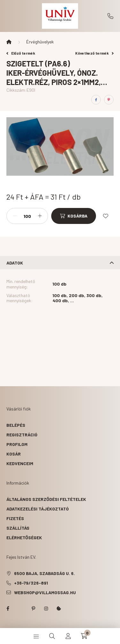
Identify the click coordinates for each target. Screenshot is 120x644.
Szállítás (18, 528)
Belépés (16, 425)
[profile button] (68, 636)
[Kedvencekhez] (106, 216)
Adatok (15, 263)
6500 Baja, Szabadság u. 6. (44, 573)
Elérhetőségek (24, 537)
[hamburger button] (36, 636)
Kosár (14, 454)
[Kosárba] (74, 216)
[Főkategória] (9, 42)
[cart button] (84, 636)
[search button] (52, 636)
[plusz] (40, 216)
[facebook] (96, 100)
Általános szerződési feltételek (46, 499)
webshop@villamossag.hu (45, 592)
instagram (46, 609)
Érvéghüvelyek (40, 42)
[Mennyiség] (27, 216)
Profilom (17, 444)
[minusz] (15, 216)
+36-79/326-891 (110, 16)
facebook (8, 609)
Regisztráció (22, 435)
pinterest (33, 609)
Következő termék (94, 53)
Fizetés (15, 518)
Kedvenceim (20, 463)
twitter (20, 609)
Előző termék (21, 53)
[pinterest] (109, 100)
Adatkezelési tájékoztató (38, 509)
